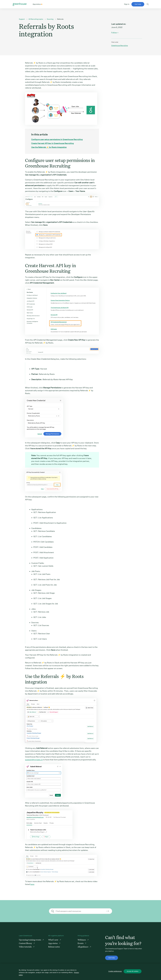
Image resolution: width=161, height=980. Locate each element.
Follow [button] (114, 33)
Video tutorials (25, 947)
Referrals (60, 19)
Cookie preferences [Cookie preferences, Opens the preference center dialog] (115, 971)
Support (22, 19)
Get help (138, 4)
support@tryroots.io (34, 760)
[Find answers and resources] (80, 911)
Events (81, 943)
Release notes (54, 947)
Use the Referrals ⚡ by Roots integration (49, 147)
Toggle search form (148, 4)
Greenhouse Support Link (20, 4)
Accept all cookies (133, 971)
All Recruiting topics (36, 19)
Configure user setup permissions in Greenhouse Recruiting (57, 139)
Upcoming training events (30, 940)
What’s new (53, 940)
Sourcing (50, 19)
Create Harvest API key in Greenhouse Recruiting (52, 143)
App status (53, 943)
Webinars (82, 940)
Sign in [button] (127, 4)
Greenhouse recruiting (120, 46)
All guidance (83, 947)
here (32, 884)
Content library (26, 943)
